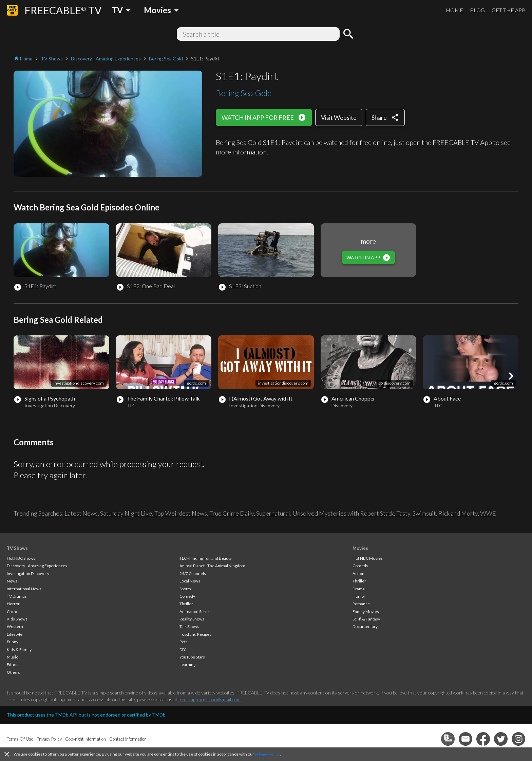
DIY (183, 649)
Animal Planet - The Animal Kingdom (212, 566)
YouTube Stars (192, 657)
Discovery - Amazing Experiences (37, 566)
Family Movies (366, 611)
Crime (13, 611)
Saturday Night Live (126, 513)
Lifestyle (15, 634)
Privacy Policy (267, 754)
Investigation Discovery (28, 573)
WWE (488, 513)
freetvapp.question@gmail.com (210, 699)
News (12, 581)
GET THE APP (508, 10)
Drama (359, 589)
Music (12, 657)
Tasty (403, 513)
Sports (185, 589)
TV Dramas (17, 596)
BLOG (477, 10)
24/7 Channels (193, 573)
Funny (13, 642)
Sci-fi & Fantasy (366, 619)
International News (24, 589)
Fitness (14, 664)
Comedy (187, 596)
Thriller (186, 604)
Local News (190, 581)
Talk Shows (189, 626)
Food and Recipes (195, 634)
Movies (360, 548)
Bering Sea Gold (244, 93)
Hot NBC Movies (368, 558)
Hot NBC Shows (21, 558)
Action (358, 573)
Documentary (365, 626)
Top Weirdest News (181, 513)
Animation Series (195, 611)
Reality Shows (192, 619)
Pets (184, 642)
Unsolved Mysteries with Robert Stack (343, 513)
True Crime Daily (232, 513)
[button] (511, 376)
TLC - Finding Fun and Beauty (206, 558)
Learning (187, 664)
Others (13, 672)
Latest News (81, 513)
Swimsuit (424, 513)
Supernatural (273, 513)
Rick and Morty (458, 513)
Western (15, 626)
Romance (361, 604)
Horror (13, 604)
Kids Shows (17, 619)
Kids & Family (19, 649)
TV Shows (17, 548)
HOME (454, 10)
